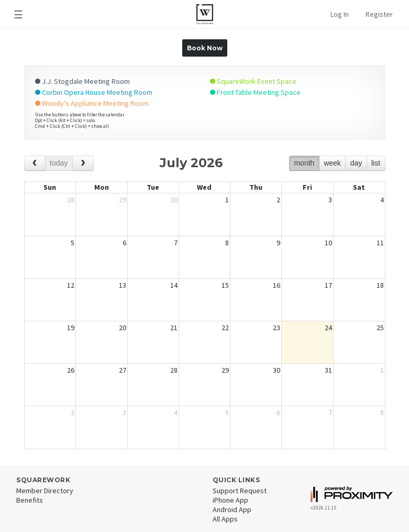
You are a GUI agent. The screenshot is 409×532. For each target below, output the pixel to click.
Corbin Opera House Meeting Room (94, 92)
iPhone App (230, 500)
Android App (232, 509)
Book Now (205, 48)
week (332, 163)
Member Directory (45, 491)
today (59, 163)
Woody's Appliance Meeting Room (92, 103)
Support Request (240, 491)
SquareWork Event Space (253, 81)
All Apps (225, 519)
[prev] (35, 163)
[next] (83, 163)
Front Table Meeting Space (255, 92)
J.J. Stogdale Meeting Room (82, 81)
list (376, 163)
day (356, 163)
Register (379, 14)
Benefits (30, 500)
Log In (340, 14)
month (304, 163)
